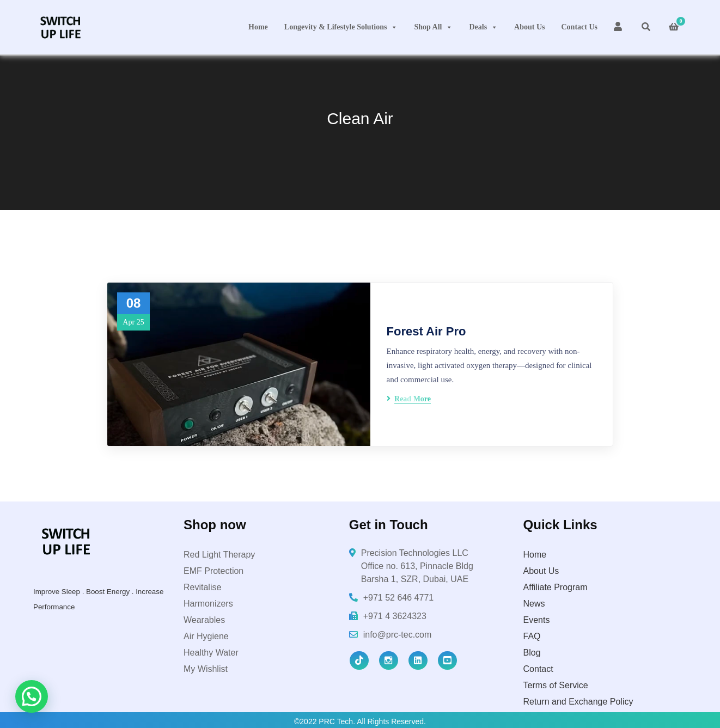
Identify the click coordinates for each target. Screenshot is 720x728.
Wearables (204, 620)
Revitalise (202, 587)
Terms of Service (556, 685)
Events (537, 620)
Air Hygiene (206, 636)
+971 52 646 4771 (398, 598)
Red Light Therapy (219, 555)
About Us (529, 27)
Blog (532, 653)
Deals (483, 27)
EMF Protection (213, 571)
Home (258, 27)
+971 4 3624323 (395, 616)
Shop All (433, 27)
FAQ (532, 636)
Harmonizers (208, 604)
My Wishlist (206, 669)
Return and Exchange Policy (578, 702)
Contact (538, 669)
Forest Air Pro (426, 331)
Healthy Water (211, 653)
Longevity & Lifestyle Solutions (341, 27)
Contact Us (580, 27)
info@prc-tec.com (398, 635)
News (534, 604)
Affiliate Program (556, 587)
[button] (32, 696)
